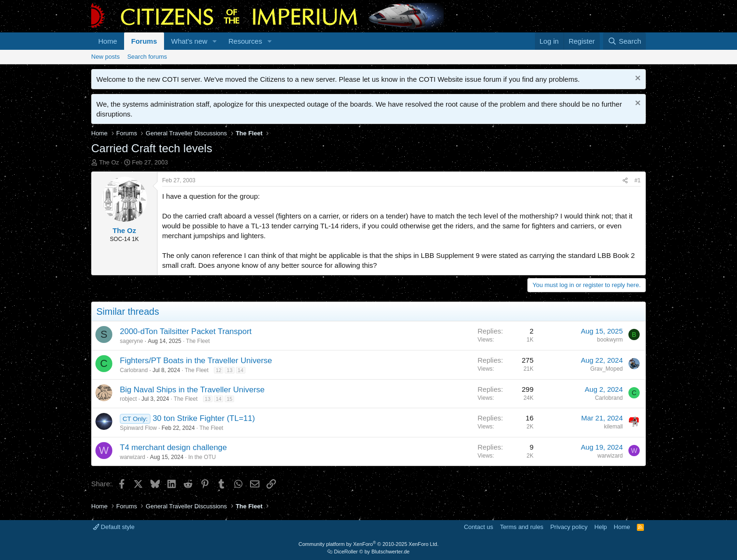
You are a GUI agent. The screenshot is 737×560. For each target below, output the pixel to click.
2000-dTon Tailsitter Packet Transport (186, 331)
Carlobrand (134, 370)
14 (241, 370)
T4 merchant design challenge (173, 447)
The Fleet (198, 341)
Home (108, 41)
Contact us (478, 527)
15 (229, 399)
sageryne (131, 341)
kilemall (613, 427)
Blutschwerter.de (390, 552)
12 (219, 370)
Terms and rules (522, 527)
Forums (144, 41)
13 (229, 370)
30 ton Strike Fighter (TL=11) (204, 418)
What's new (189, 41)
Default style (114, 527)
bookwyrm (610, 340)
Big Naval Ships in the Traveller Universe (192, 390)
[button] (215, 41)
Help (601, 527)
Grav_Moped (607, 369)
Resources (245, 41)
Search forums (147, 57)
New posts (106, 57)
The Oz (109, 162)
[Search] (624, 41)
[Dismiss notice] (637, 79)
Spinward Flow (138, 428)
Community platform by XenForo (368, 544)
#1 (638, 180)
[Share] (625, 181)
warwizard (133, 457)
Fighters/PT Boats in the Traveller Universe (196, 361)
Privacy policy (569, 527)
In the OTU (202, 457)
